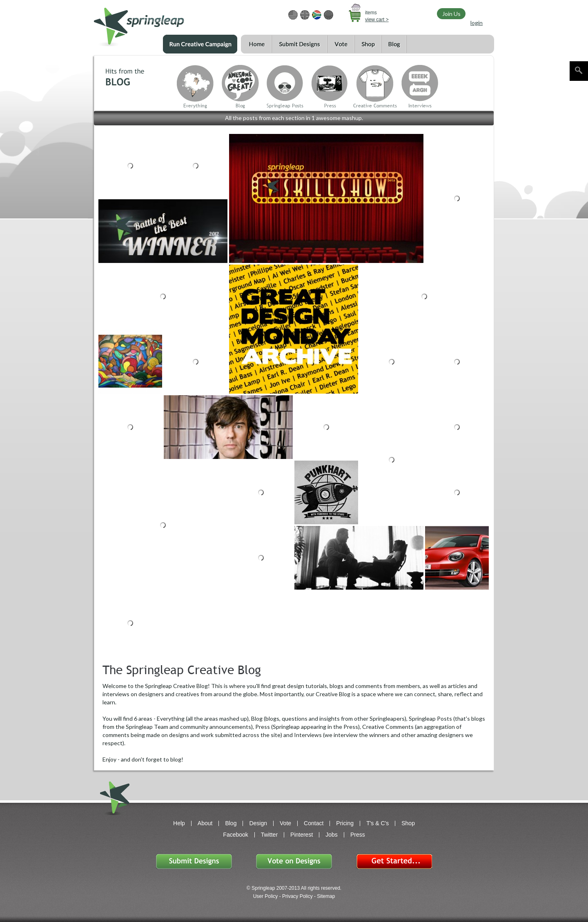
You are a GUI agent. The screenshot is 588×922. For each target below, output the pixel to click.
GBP (305, 15)
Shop (368, 44)
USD (293, 15)
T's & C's (378, 823)
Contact (314, 823)
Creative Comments (375, 106)
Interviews (420, 106)
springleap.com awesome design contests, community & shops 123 (163, 23)
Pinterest (302, 835)
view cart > (377, 20)
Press (330, 106)
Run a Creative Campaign (200, 44)
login (477, 23)
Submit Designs (299, 44)
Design (258, 823)
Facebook (235, 835)
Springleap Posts (285, 106)
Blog (394, 44)
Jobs (332, 835)
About (205, 823)
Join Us (451, 14)
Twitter (269, 835)
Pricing (345, 823)
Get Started (394, 861)
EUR (329, 15)
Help (179, 823)
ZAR (317, 15)
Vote (341, 44)
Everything (195, 106)
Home (256, 44)
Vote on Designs (294, 861)
